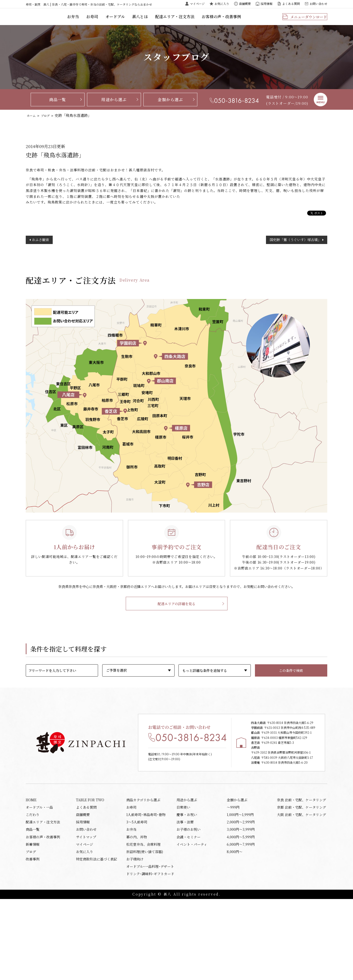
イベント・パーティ (192, 921)
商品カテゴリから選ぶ (143, 870)
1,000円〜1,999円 (240, 887)
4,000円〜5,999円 (241, 912)
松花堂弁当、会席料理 (143, 921)
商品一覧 (58, 107)
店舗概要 (245, 4)
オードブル (144, 21)
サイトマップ (86, 912)
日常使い (183, 879)
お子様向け (135, 938)
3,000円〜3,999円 (241, 904)
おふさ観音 (40, 254)
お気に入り (222, 4)
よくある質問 (291, 4)
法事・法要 (185, 895)
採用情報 (266, 4)
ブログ (49, 123)
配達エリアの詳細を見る (176, 619)
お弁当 (104, 21)
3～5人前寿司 (137, 895)
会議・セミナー (189, 912)
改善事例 (33, 938)
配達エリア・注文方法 (201, 21)
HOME (31, 870)
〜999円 (233, 879)
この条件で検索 (291, 685)
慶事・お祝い (187, 887)
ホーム (32, 123)
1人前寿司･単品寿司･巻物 (146, 887)
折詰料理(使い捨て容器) (145, 929)
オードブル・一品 (39, 879)
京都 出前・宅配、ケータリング (302, 879)
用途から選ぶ (114, 107)
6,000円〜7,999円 (241, 921)
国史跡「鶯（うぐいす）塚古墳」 (295, 254)
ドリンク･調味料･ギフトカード (150, 954)
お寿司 (122, 21)
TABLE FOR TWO (90, 870)
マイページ (197, 4)
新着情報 (33, 921)
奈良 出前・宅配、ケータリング (302, 870)
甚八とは (168, 21)
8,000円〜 (235, 929)
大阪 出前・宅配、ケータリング (302, 887)
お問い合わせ (318, 4)
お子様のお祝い (189, 904)
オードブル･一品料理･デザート (150, 946)
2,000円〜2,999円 (241, 895)
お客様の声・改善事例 (245, 21)
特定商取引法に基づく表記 (97, 938)
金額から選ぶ (170, 107)
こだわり (33, 887)
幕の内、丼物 (137, 912)
